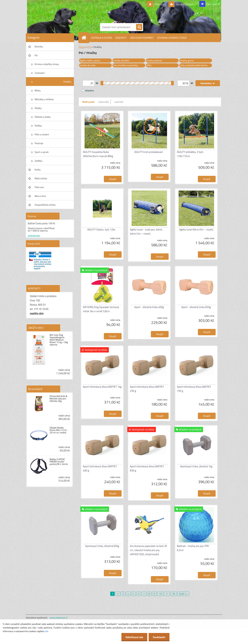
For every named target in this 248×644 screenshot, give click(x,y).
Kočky (38, 170)
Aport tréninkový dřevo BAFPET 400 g (100, 468)
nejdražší (119, 102)
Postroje (39, 143)
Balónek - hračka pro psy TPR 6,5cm (193, 548)
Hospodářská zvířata (45, 205)
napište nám (37, 313)
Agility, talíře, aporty (90, 60)
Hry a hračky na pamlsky (126, 65)
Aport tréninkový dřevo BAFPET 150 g (194, 389)
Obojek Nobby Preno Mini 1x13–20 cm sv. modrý (59, 430)
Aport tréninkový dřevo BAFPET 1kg (102, 387)
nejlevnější (104, 102)
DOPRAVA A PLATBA (102, 38)
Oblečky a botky (43, 117)
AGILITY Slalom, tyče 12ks (101, 230)
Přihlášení (160, 4)
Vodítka (38, 161)
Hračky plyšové (154, 60)
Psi (36, 55)
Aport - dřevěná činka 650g (196, 307)
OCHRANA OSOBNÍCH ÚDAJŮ (172, 38)
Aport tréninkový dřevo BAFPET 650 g (147, 468)
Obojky (38, 108)
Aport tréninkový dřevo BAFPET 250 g (147, 389)
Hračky (67, 82)
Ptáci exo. (39, 187)
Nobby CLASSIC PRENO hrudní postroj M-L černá (59, 462)
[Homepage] (85, 38)
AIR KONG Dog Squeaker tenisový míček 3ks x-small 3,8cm (101, 309)
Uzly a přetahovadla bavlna (194, 65)
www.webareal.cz (59, 618)
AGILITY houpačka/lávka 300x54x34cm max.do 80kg (98, 154)
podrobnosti (34, 235)
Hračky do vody (88, 65)
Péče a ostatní (42, 134)
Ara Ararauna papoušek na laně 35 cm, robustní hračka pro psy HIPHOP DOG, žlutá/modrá (148, 550)
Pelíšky (38, 126)
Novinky (39, 46)
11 (167, 594)
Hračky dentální (121, 60)
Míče (149, 65)
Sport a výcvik (42, 152)
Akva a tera (40, 196)
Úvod (82, 47)
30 (174, 594)
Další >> (183, 594)
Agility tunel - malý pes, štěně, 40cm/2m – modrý (146, 232)
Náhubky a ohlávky (44, 99)
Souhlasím (159, 637)
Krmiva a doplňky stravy (47, 64)
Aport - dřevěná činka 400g (149, 307)
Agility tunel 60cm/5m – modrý (196, 230)
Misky (38, 90)
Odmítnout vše (134, 637)
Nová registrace (185, 4)
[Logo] (112, 11)
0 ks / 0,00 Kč (213, 4)
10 (160, 594)
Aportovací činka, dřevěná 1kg (196, 466)
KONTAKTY (121, 38)
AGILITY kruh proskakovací (149, 152)
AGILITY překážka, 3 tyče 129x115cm (190, 154)
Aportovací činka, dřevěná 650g (102, 546)
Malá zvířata (41, 178)
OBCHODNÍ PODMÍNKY (142, 38)
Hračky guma (187, 60)
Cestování (40, 73)
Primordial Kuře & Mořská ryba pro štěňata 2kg (58, 399)
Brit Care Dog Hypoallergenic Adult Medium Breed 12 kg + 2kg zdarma (59, 340)
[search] (139, 27)
